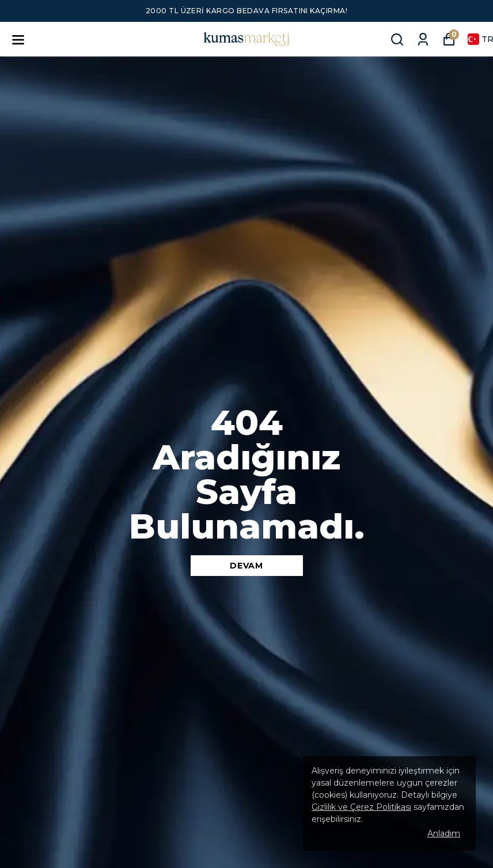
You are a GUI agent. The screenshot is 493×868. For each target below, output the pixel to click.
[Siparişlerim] (423, 39)
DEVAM (246, 566)
